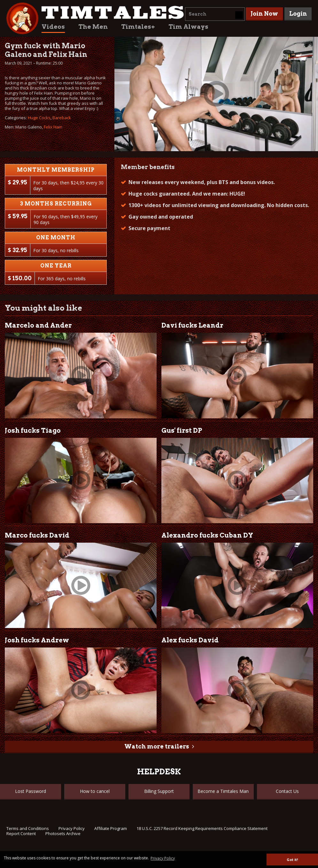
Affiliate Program (111, 828)
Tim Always (188, 27)
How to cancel (95, 791)
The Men (93, 27)
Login (298, 14)
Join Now (264, 14)
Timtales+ (138, 27)
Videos (53, 27)
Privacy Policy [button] (163, 858)
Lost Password (31, 791)
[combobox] (215, 14)
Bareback (62, 118)
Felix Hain (53, 127)
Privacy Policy (72, 828)
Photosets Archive (63, 833)
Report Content (21, 833)
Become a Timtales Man (223, 791)
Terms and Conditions (28, 828)
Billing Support (159, 791)
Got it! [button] (292, 860)
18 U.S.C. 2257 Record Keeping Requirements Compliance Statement (202, 828)
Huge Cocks (39, 118)
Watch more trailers (157, 746)
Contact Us (287, 791)
